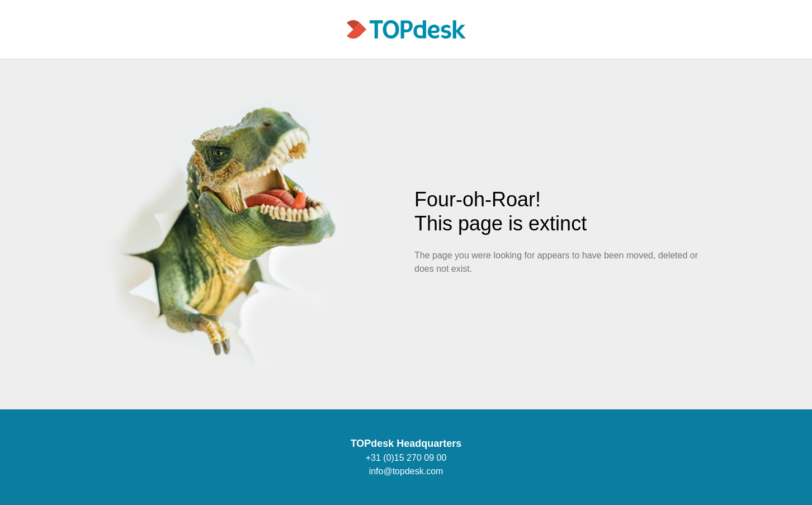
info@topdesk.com (406, 471)
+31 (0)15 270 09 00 (406, 458)
